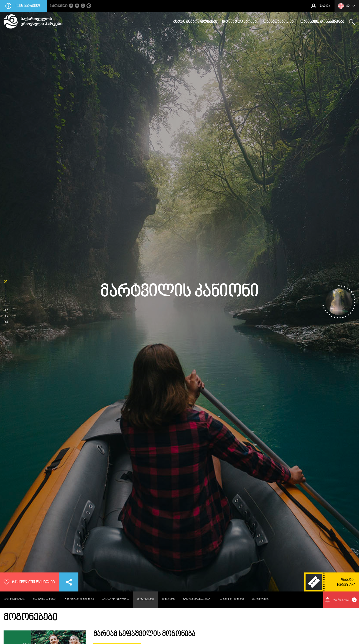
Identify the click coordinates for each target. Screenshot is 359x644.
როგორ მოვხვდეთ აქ (79, 600)
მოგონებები (146, 600)
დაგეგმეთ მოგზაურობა (322, 22)
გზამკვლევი (260, 600)
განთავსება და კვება (197, 600)
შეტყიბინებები (345, 600)
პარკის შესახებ (14, 600)
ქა (344, 6)
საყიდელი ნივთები (231, 600)
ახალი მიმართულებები (195, 22)
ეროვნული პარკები (240, 22)
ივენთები (168, 600)
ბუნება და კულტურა (116, 600)
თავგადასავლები (279, 22)
